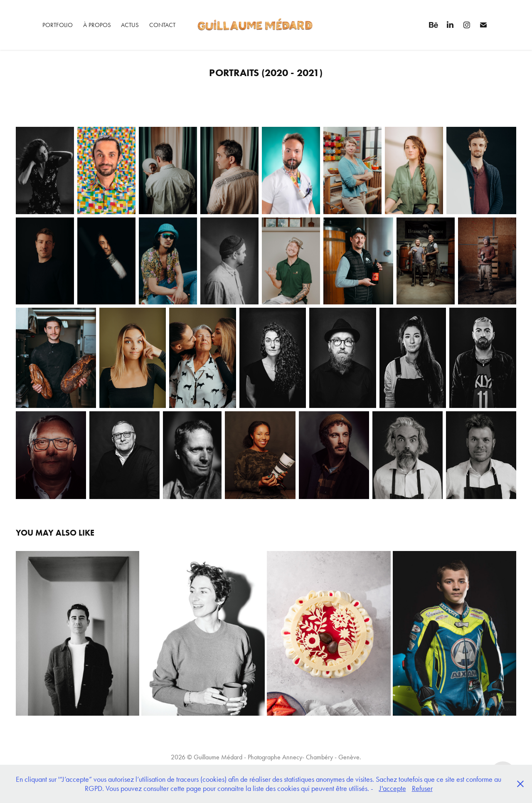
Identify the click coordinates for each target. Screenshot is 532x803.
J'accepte (393, 788)
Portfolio (58, 25)
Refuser (422, 788)
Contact (162, 25)
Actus (130, 25)
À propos (97, 25)
